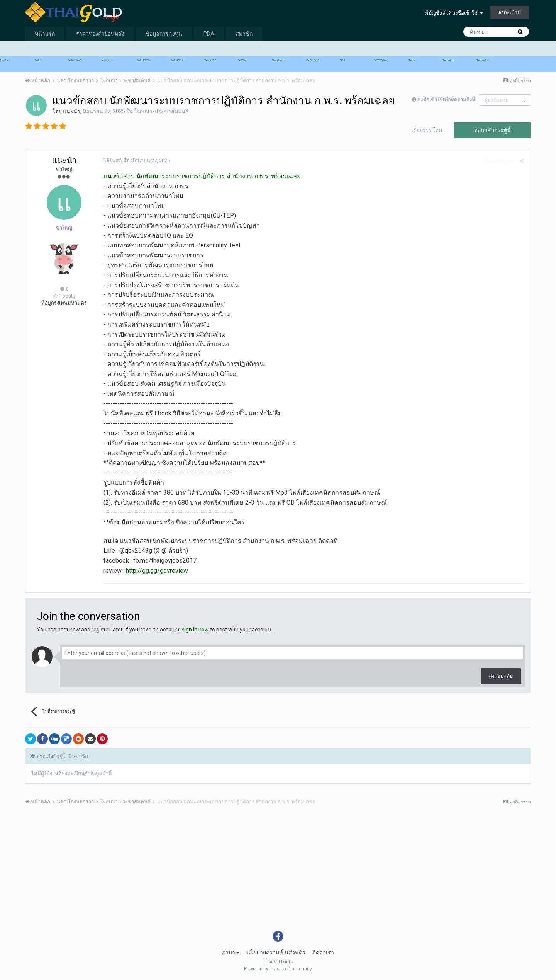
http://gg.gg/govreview (156, 571)
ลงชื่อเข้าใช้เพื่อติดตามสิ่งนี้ (446, 100)
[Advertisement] (259, 873)
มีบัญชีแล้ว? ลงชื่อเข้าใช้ (454, 13)
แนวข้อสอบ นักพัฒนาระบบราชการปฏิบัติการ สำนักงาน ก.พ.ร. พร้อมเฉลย (201, 176)
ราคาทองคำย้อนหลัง (100, 34)
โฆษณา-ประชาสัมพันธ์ (161, 111)
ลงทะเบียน (509, 13)
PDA (209, 34)
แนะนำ (72, 111)
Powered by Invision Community (278, 969)
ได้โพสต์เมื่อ (136, 161)
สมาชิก (244, 34)
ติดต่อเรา (323, 953)
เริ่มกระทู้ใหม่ (427, 130)
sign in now (195, 630)
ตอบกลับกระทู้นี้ (492, 130)
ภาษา (231, 953)
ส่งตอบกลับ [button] (501, 676)
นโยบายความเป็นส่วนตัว (276, 953)
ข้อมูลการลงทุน (164, 34)
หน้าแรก (45, 34)
